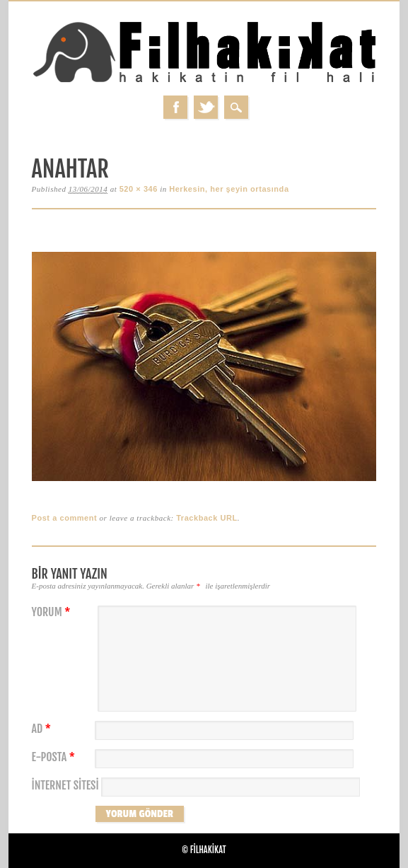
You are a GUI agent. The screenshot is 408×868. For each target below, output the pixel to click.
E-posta (55, 757)
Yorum (53, 612)
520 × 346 (139, 189)
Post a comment (65, 518)
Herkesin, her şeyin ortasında (229, 189)
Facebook (175, 107)
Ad (43, 729)
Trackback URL (207, 518)
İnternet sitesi (65, 786)
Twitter (206, 107)
